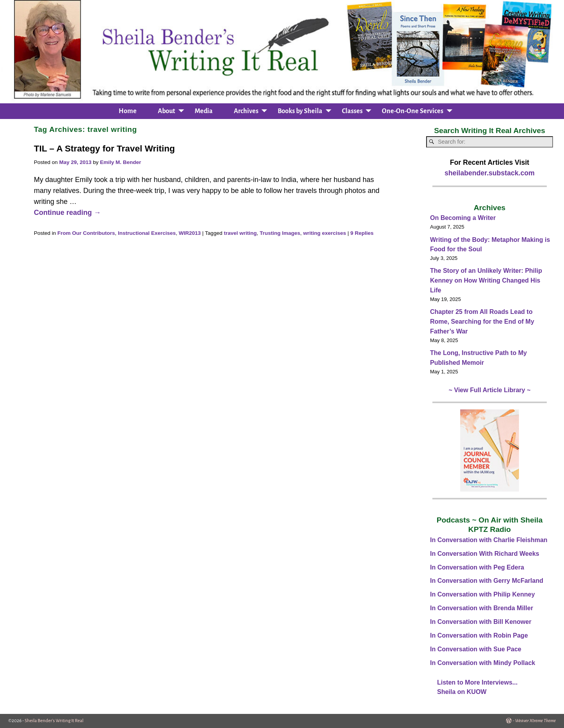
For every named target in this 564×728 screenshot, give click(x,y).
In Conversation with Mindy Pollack (483, 663)
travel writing (240, 233)
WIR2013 (190, 233)
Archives (246, 111)
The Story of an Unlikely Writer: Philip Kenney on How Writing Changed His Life (486, 280)
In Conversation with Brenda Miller (482, 608)
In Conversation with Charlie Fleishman (489, 540)
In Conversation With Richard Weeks (485, 554)
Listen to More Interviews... (477, 682)
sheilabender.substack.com (490, 173)
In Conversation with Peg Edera (477, 567)
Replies (362, 233)
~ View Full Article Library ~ (490, 390)
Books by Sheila (300, 111)
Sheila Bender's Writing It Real (54, 721)
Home (128, 111)
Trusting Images (280, 233)
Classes (352, 111)
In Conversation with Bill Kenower (481, 622)
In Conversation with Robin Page (479, 635)
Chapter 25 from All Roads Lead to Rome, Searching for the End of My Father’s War (482, 322)
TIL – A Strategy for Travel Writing (104, 149)
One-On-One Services (413, 111)
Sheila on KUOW (462, 692)
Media (204, 111)
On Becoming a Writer (463, 218)
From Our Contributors (86, 233)
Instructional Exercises (147, 233)
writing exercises (325, 233)
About (166, 111)
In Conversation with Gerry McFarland (487, 581)
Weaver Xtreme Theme (535, 721)
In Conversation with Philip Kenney (483, 594)
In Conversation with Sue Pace (476, 649)
